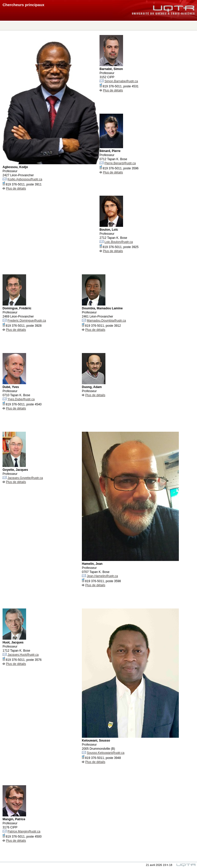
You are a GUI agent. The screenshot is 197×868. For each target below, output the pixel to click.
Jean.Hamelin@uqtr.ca (102, 576)
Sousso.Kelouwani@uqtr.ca (106, 753)
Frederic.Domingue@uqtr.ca (27, 321)
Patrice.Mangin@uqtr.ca (24, 831)
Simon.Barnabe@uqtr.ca (121, 81)
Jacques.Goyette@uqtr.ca (25, 478)
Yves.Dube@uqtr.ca (21, 399)
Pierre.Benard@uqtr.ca (120, 163)
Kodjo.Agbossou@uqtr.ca (25, 179)
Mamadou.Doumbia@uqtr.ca (106, 321)
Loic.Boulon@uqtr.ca (119, 242)
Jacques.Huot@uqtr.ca (23, 655)
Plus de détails (16, 189)
